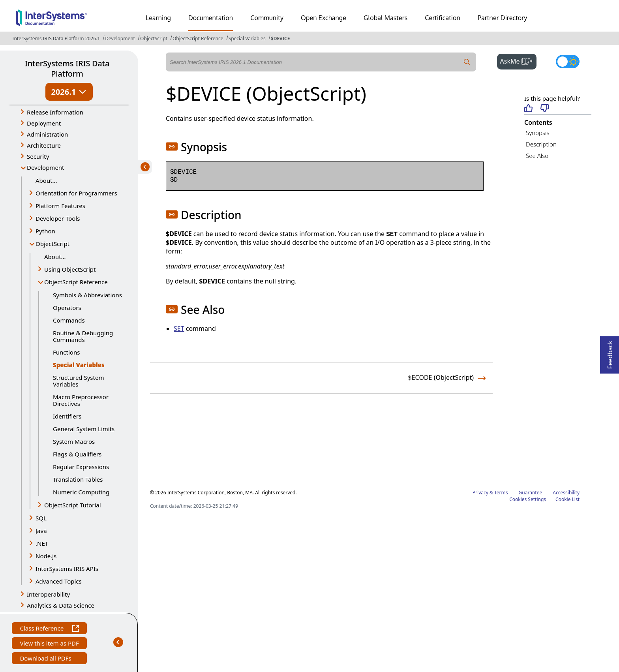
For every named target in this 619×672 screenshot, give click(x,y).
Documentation (211, 18)
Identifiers (67, 416)
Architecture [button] (44, 145)
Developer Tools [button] (58, 218)
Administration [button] (47, 134)
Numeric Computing (81, 492)
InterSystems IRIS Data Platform (67, 69)
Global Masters (385, 18)
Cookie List (567, 499)
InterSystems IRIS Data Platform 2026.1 (56, 38)
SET (179, 328)
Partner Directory (503, 18)
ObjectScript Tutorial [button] (73, 505)
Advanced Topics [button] (59, 581)
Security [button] (38, 156)
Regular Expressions (81, 467)
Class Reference (49, 629)
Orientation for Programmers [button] (76, 193)
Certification (443, 18)
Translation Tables (78, 479)
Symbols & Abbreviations (87, 295)
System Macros (74, 441)
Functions (66, 352)
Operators (67, 308)
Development (120, 38)
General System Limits (84, 429)
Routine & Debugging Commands (83, 336)
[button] (172, 146)
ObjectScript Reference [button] (76, 282)
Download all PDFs (46, 659)
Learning (158, 18)
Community (267, 18)
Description (541, 144)
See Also (537, 156)
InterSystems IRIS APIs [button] (67, 569)
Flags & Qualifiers (77, 454)
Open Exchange (324, 18)
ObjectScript (154, 38)
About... (46, 180)
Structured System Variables (78, 381)
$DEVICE (280, 38)
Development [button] (46, 167)
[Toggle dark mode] (568, 62)
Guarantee (531, 493)
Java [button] (41, 531)
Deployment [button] (44, 123)
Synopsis (538, 133)
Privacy (480, 493)
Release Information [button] (55, 112)
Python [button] (45, 231)
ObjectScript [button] (53, 244)
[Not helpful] (545, 109)
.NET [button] (42, 543)
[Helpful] (528, 109)
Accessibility (566, 493)
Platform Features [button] (60, 206)
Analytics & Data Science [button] (61, 605)
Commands (69, 320)
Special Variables (247, 38)
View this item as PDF (49, 644)
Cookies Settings (528, 499)
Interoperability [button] (48, 594)
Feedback (610, 352)
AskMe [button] (519, 60)
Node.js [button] (46, 556)
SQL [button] (41, 518)
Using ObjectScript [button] (70, 269)
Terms (501, 493)
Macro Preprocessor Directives (81, 400)
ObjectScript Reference (198, 38)
